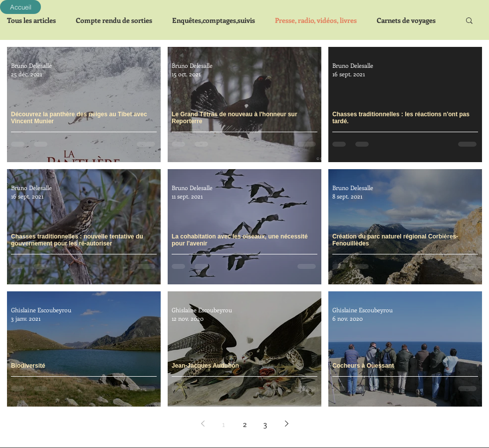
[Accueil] (20, 7)
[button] (469, 21)
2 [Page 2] (245, 424)
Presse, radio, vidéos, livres (316, 20)
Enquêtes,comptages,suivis (214, 20)
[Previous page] (203, 424)
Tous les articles (31, 20)
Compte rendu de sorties (114, 20)
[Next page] (286, 424)
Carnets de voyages (406, 20)
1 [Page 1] (224, 424)
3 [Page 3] (265, 424)
